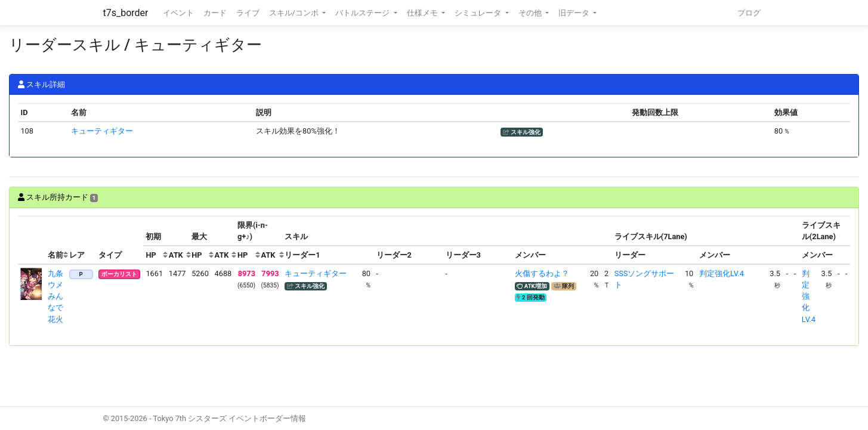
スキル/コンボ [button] (295, 13)
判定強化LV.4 (722, 273)
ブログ (749, 13)
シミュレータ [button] (479, 13)
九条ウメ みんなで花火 (59, 296)
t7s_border (126, 13)
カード (215, 13)
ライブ (248, 13)
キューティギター (102, 131)
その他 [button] (531, 13)
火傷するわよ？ (542, 273)
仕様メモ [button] (423, 13)
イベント (178, 13)
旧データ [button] (575, 13)
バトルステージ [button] (363, 13)
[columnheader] (32, 240)
